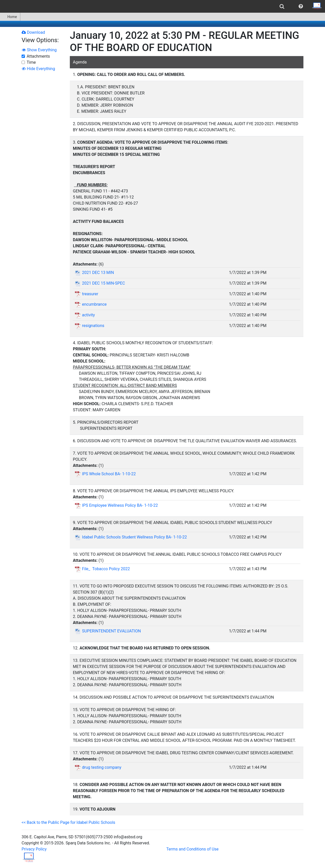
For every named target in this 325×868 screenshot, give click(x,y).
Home (10, 17)
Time (31, 62)
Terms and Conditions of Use (192, 849)
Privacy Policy (34, 849)
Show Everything (39, 50)
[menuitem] (282, 6)
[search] (282, 6)
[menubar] (162, 6)
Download (33, 32)
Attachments (38, 56)
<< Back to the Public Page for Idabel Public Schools (68, 822)
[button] (301, 6)
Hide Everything (38, 69)
